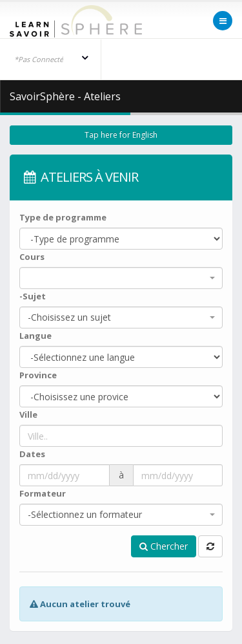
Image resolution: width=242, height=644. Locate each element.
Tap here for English (121, 135)
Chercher (164, 546)
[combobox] (121, 278)
